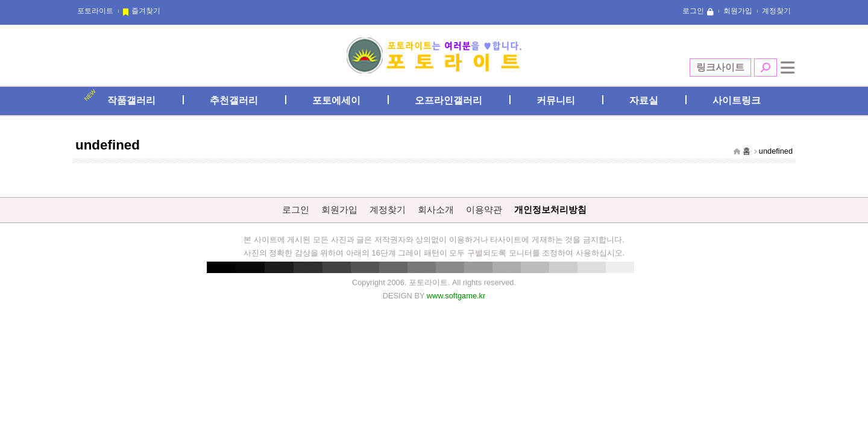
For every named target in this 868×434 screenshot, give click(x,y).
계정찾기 (776, 11)
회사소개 (436, 209)
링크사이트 (720, 67)
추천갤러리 (234, 100)
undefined (776, 151)
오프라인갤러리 (448, 100)
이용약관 (484, 209)
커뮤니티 (556, 100)
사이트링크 (737, 100)
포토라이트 (95, 11)
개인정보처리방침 (550, 209)
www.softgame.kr (456, 296)
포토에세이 (336, 100)
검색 (766, 68)
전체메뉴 (788, 68)
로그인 (693, 11)
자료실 (644, 100)
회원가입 (738, 11)
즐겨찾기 (146, 11)
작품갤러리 (131, 100)
